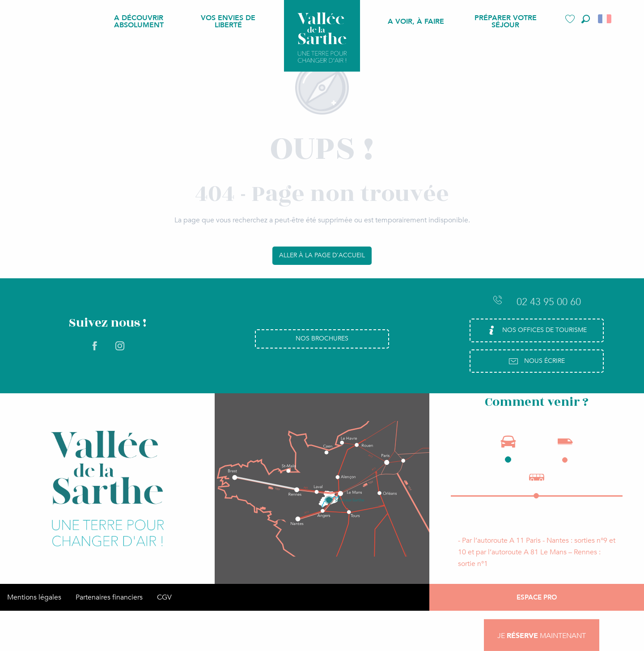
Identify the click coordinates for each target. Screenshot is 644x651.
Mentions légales (34, 597)
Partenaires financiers (109, 597)
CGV (164, 597)
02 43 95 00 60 (537, 302)
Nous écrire (536, 361)
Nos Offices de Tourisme (536, 330)
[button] (586, 19)
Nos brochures (322, 338)
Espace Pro (537, 597)
